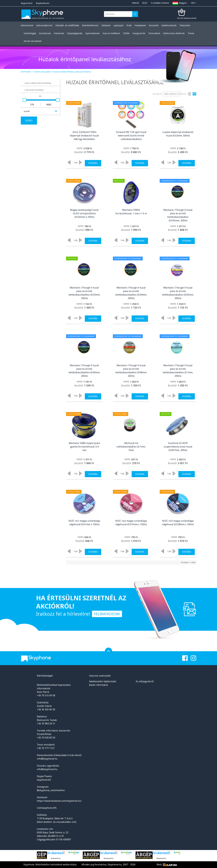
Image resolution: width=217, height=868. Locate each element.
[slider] (24, 100)
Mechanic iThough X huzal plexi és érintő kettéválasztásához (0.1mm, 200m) (178, 371)
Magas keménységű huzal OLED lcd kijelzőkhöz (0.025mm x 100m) (84, 213)
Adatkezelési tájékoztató (103, 681)
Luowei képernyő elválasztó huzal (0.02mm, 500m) (178, 134)
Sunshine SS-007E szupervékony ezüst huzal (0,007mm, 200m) (178, 447)
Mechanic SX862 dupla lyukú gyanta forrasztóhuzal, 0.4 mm (84, 447)
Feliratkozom (107, 614)
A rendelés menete (160, 3)
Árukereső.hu (56, 858)
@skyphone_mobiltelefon (51, 790)
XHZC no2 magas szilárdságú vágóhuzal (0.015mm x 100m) (131, 523)
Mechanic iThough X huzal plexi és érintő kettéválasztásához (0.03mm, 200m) (84, 293)
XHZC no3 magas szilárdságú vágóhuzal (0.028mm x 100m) (178, 523)
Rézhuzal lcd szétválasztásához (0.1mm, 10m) (131, 447)
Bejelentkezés (43, 3)
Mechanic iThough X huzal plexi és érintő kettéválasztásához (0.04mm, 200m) (131, 293)
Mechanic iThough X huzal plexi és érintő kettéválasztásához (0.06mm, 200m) (84, 371)
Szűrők (27, 111)
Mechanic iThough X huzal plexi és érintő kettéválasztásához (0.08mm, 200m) (131, 371)
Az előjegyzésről (145, 681)
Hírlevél (135, 3)
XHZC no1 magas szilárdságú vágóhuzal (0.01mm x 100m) (84, 523)
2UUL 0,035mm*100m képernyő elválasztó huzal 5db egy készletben (84, 136)
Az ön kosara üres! (187, 18)
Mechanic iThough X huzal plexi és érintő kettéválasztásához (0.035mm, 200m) (178, 215)
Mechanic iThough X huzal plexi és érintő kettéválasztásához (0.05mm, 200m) (178, 293)
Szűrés (29, 121)
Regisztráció (27, 3)
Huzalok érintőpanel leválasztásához (72, 72)
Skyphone (26, 72)
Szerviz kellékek (42, 72)
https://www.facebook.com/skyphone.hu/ (59, 801)
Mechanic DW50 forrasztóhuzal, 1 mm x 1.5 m (131, 212)
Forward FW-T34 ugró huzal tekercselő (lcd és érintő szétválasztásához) (131, 136)
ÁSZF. (145, 3)
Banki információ (98, 685)
